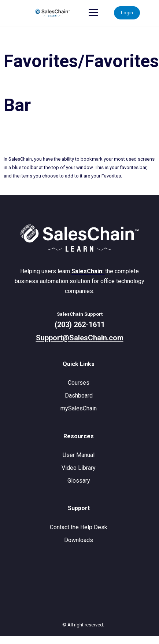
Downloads (79, 540)
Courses (79, 383)
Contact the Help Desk (79, 527)
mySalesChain (79, 408)
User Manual (79, 455)
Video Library (79, 468)
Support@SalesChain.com (80, 338)
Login (127, 13)
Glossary (79, 481)
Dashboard (79, 396)
